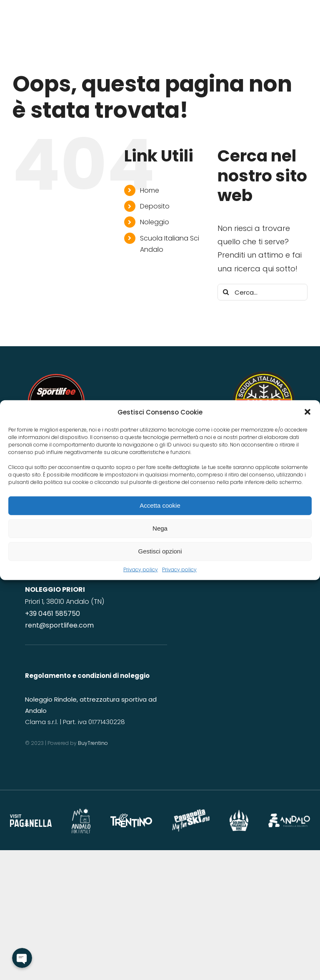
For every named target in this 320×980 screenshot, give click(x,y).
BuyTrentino (94, 743)
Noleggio (155, 222)
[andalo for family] (81, 811)
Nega (160, 528)
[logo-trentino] (131, 817)
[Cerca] (226, 292)
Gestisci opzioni (160, 551)
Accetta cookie (160, 505)
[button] (307, 412)
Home (150, 190)
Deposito (155, 206)
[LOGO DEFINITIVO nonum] (56, 375)
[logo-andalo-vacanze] (289, 817)
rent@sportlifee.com (59, 625)
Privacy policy (141, 569)
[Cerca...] (262, 292)
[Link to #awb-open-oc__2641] (304, 62)
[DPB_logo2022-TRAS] (239, 813)
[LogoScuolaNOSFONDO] (264, 375)
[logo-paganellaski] (191, 813)
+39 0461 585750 (52, 614)
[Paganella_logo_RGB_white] (31, 818)
